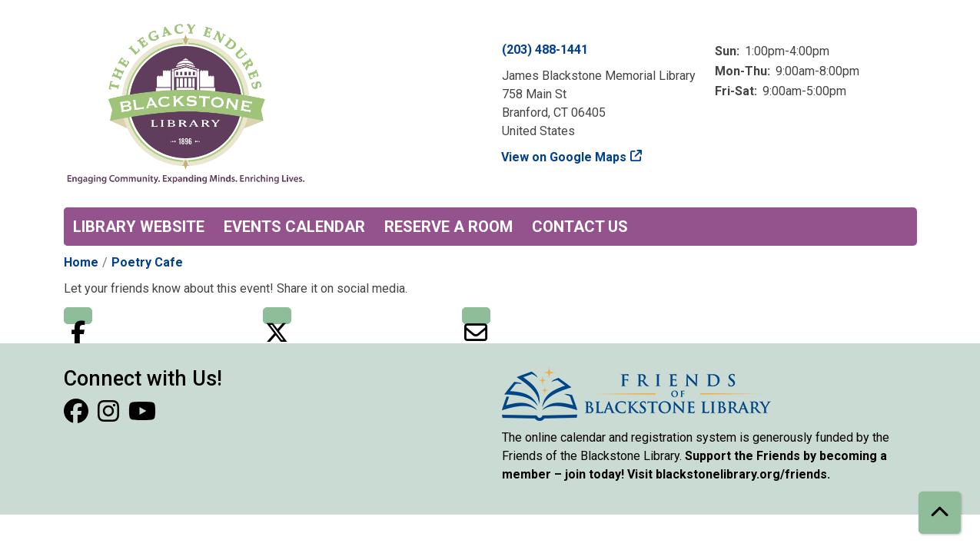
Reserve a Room (448, 227)
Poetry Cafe (147, 262)
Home (81, 262)
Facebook (78, 316)
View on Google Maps (564, 157)
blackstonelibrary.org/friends (741, 474)
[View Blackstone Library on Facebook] (78, 416)
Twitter (277, 316)
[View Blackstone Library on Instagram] (110, 416)
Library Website (139, 227)
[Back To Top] (940, 513)
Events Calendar (294, 227)
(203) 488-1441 (545, 50)
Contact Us (580, 227)
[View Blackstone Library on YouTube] (142, 416)
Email (476, 316)
